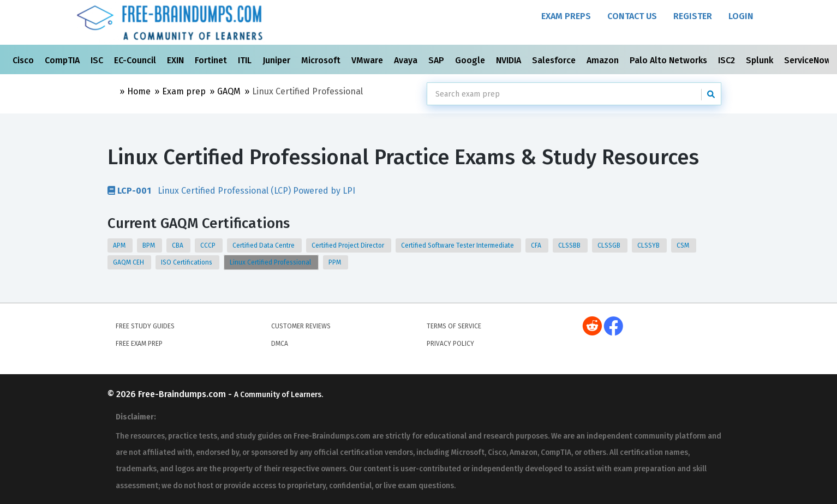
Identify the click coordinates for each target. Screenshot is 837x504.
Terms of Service (454, 326)
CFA (537, 245)
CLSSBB (570, 245)
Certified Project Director (349, 245)
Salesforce (555, 60)
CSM (684, 245)
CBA (178, 245)
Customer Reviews (301, 326)
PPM (336, 262)
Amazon (604, 60)
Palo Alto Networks (669, 60)
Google (471, 60)
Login (741, 16)
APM (120, 245)
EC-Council (136, 60)
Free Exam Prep (139, 344)
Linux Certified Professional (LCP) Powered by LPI (231, 190)
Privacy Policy (450, 344)
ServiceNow (809, 60)
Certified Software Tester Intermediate (458, 245)
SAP (437, 60)
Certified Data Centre (264, 245)
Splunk (761, 60)
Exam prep (184, 91)
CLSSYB (649, 245)
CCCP (209, 245)
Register (693, 16)
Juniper (277, 60)
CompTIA (63, 60)
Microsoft (322, 60)
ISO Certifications (187, 262)
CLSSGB (610, 245)
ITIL (246, 60)
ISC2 (728, 60)
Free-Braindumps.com (183, 394)
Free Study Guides (145, 326)
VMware (368, 60)
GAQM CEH (129, 262)
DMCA (280, 344)
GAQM (229, 91)
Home (139, 91)
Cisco (24, 60)
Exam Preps (566, 16)
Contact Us (632, 16)
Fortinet (212, 60)
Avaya (407, 60)
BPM (150, 245)
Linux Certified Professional (271, 262)
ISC (98, 60)
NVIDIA (510, 60)
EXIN (177, 60)
